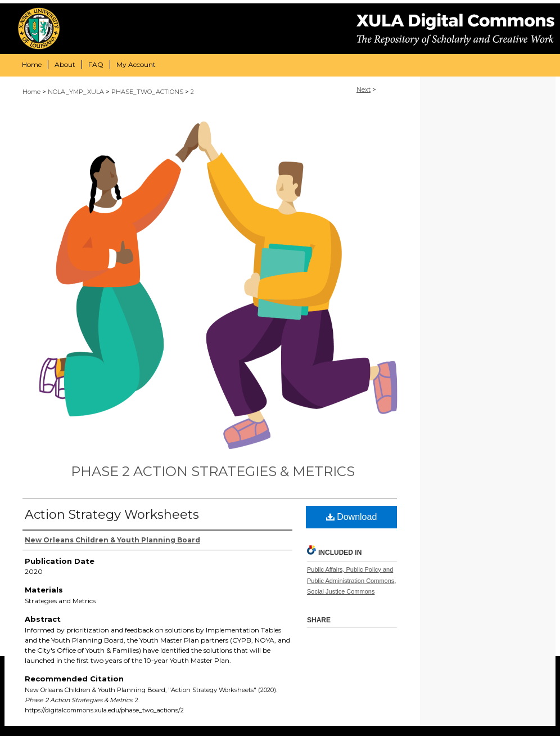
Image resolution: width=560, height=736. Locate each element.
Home (31, 92)
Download (352, 517)
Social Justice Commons (341, 591)
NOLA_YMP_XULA (76, 92)
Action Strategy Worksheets (112, 515)
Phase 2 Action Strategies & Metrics (213, 471)
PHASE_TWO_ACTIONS (147, 92)
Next (363, 89)
